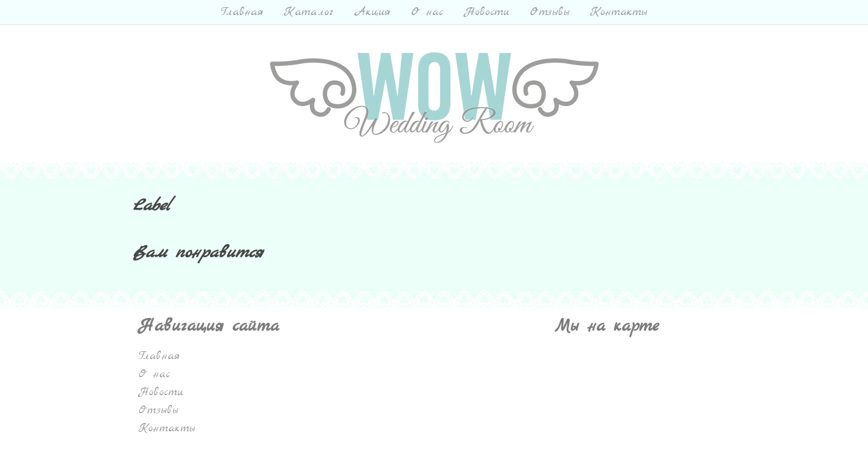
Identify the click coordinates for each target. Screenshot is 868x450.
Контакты (619, 12)
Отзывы (550, 12)
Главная (242, 12)
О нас (427, 12)
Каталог (309, 12)
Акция (372, 12)
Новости (487, 12)
